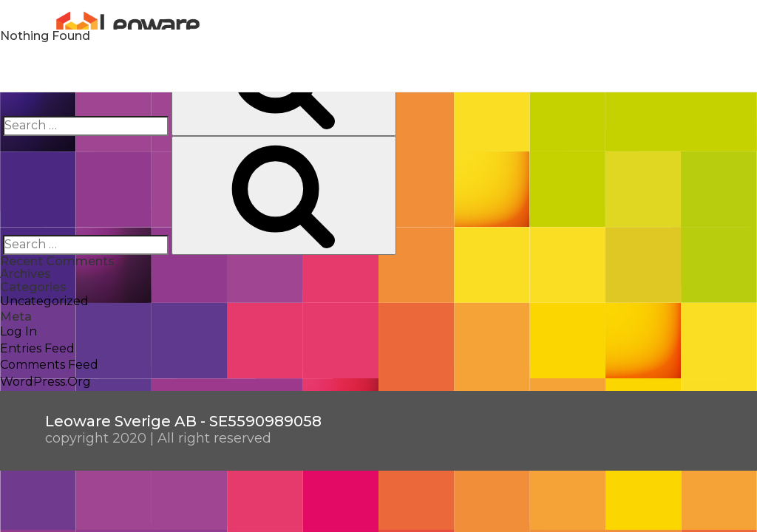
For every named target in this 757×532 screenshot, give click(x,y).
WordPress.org (45, 382)
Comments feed (49, 365)
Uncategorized (44, 301)
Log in (18, 331)
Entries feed (37, 348)
